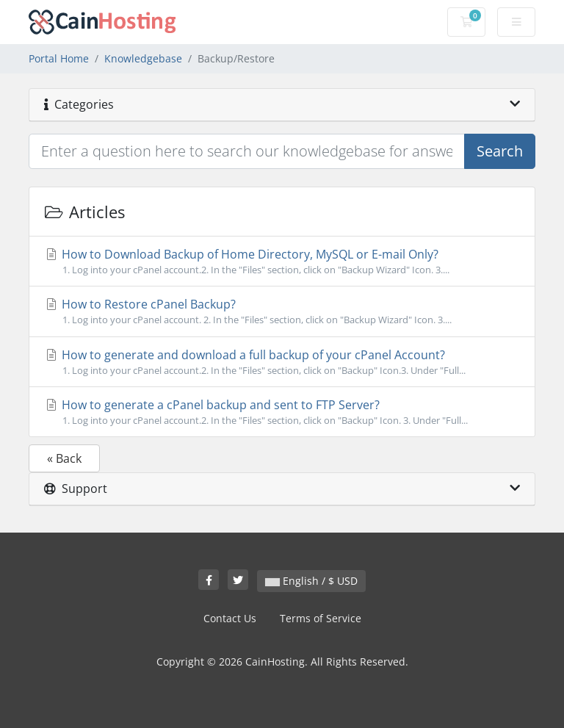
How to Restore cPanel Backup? (282, 311)
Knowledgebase (143, 58)
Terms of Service (321, 618)
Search (500, 151)
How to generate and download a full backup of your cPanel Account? (282, 362)
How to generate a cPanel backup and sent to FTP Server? (282, 412)
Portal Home (59, 58)
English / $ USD (311, 581)
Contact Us (230, 618)
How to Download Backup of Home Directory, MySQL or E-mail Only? (282, 262)
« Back (64, 458)
